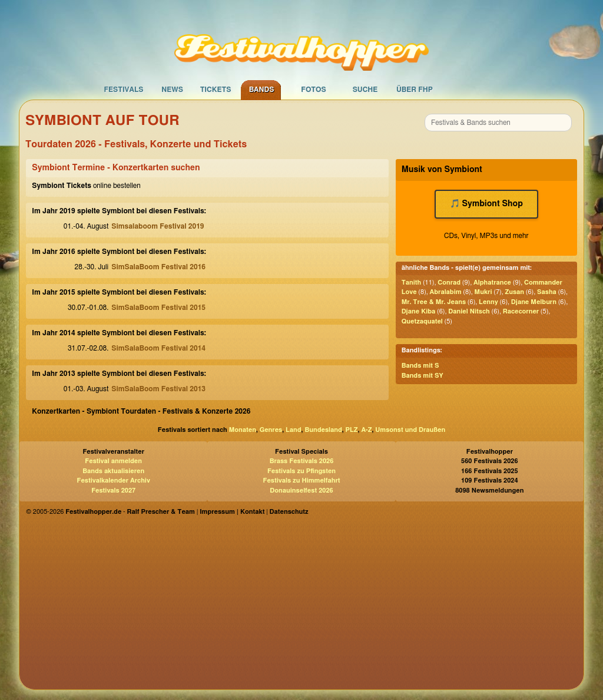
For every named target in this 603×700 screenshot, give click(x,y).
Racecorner (521, 311)
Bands (262, 90)
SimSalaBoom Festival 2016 (158, 267)
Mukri (483, 292)
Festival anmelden (113, 461)
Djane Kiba (419, 311)
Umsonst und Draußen (410, 430)
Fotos (313, 90)
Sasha (547, 292)
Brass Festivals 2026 (302, 461)
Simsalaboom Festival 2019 (158, 226)
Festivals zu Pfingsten (301, 471)
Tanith (412, 283)
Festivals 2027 (113, 491)
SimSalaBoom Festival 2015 (158, 308)
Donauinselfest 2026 (301, 491)
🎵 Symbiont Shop (486, 204)
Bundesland (323, 430)
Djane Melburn (534, 302)
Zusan (515, 292)
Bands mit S (420, 366)
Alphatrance (492, 283)
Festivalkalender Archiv (113, 481)
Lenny (488, 302)
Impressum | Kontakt (232, 512)
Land (294, 430)
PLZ (352, 430)
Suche (365, 90)
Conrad (449, 283)
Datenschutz (289, 512)
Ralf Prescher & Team (161, 512)
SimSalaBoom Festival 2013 (158, 389)
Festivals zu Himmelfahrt (301, 481)
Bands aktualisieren (113, 471)
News (172, 90)
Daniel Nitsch (469, 311)
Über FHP (415, 90)
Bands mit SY (423, 376)
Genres (271, 430)
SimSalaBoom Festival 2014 (158, 348)
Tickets (216, 90)
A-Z (366, 430)
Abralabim (446, 292)
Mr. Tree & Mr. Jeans (434, 302)
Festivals (123, 90)
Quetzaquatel (422, 321)
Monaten (243, 430)
